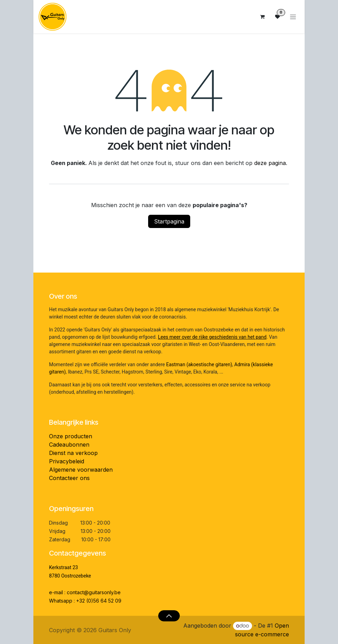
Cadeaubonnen (69, 445)
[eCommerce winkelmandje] (262, 17)
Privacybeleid (67, 461)
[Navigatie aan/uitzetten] (293, 17)
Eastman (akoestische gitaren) (199, 364)
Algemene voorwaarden (81, 470)
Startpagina (169, 221)
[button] (169, 616)
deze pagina (270, 163)
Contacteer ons (69, 478)
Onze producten (71, 436)
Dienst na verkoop (73, 453)
